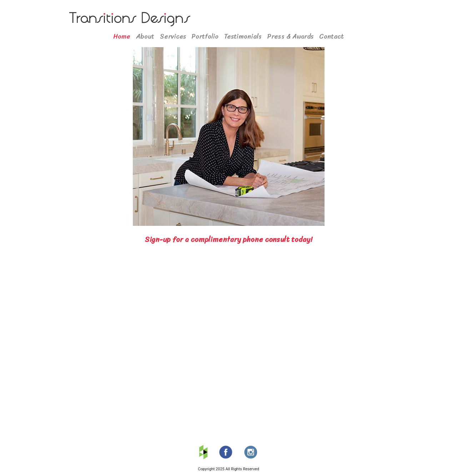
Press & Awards (290, 36)
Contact (332, 36)
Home (122, 36)
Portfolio (205, 36)
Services (173, 36)
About (145, 36)
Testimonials (243, 36)
